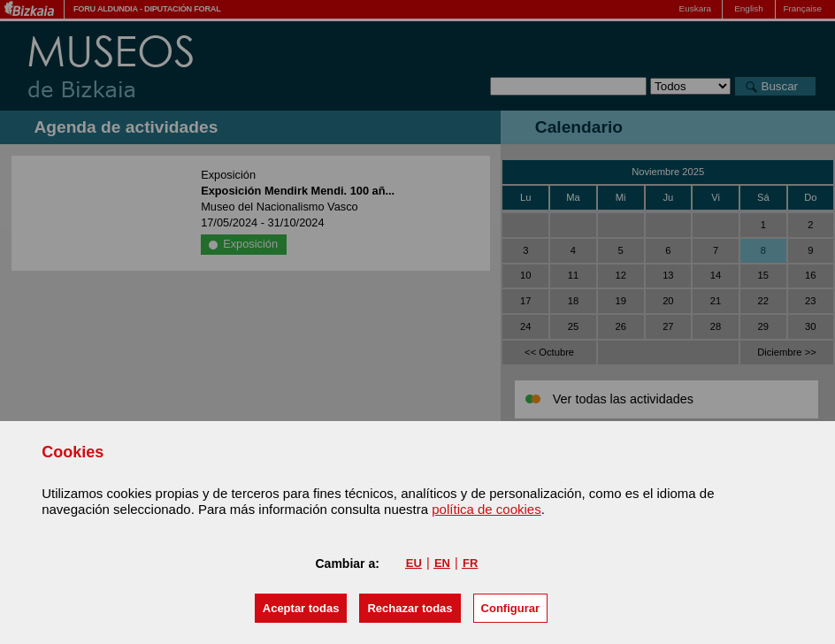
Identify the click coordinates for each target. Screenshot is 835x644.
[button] (301, 608)
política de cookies (486, 509)
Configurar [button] (510, 608)
